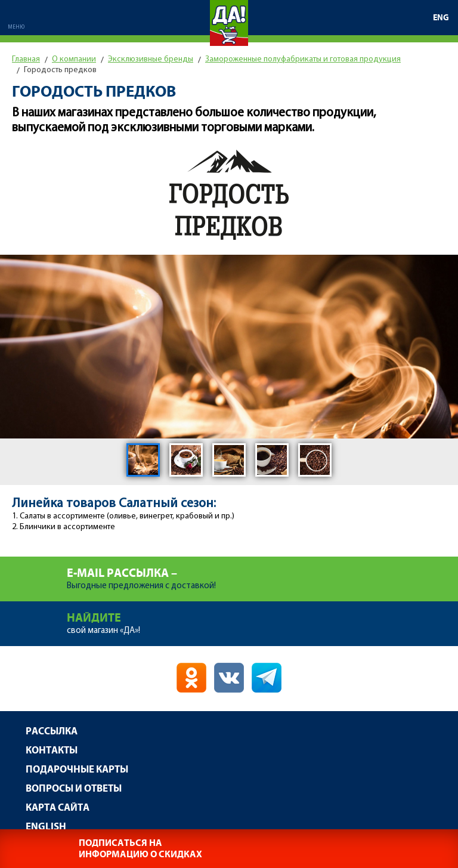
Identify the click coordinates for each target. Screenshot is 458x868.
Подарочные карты (77, 770)
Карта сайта (58, 808)
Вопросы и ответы (74, 789)
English (46, 827)
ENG (441, 18)
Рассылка (52, 732)
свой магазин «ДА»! (262, 618)
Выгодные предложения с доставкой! (262, 574)
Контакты (52, 751)
